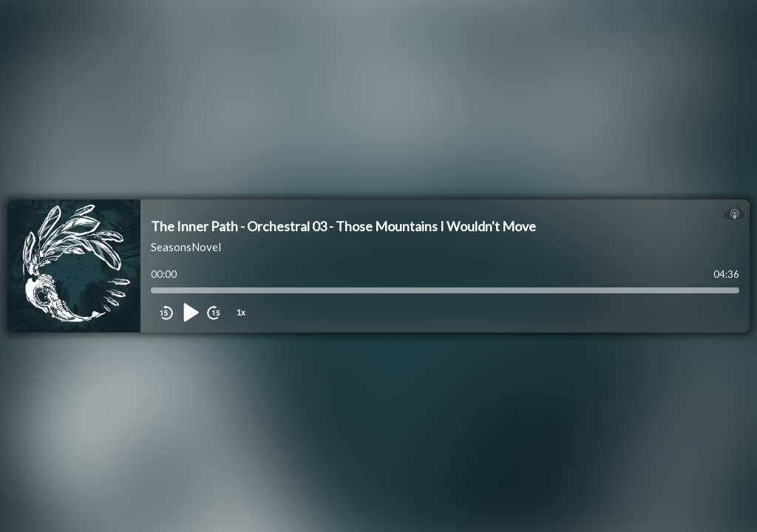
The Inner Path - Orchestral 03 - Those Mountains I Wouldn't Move (343, 226)
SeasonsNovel (186, 247)
